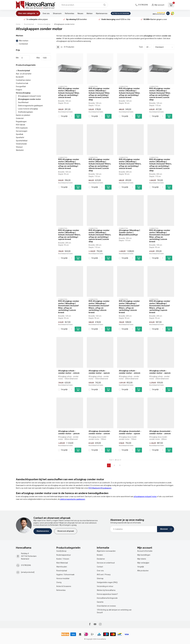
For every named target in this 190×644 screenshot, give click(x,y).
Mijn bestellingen (144, 555)
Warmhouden (62, 567)
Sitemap (100, 578)
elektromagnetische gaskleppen (72, 499)
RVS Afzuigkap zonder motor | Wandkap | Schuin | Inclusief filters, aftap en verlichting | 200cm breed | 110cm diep (161, 165)
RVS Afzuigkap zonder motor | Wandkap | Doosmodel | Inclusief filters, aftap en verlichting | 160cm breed (99, 307)
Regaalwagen (21, 122)
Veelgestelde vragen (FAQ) (107, 582)
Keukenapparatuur (64, 555)
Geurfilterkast (23, 102)
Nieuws (80, 13)
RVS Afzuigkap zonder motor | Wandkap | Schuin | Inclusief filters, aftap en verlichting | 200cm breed (130, 164)
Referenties (70, 13)
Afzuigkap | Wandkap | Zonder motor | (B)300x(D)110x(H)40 (129, 233)
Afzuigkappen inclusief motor (30, 96)
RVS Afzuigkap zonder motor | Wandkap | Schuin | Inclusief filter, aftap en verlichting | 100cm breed (69, 93)
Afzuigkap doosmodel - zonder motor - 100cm (100, 432)
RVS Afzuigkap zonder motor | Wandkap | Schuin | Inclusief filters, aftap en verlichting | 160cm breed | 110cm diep (100, 165)
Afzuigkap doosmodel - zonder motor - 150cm (130, 432)
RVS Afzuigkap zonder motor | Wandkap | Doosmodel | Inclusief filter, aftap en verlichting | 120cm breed (69, 307)
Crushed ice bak (22, 83)
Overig (59, 582)
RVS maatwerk (22, 128)
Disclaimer (101, 559)
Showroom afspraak (66, 531)
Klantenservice (102, 13)
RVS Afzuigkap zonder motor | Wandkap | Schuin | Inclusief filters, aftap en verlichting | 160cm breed (69, 164)
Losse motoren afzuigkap (28, 109)
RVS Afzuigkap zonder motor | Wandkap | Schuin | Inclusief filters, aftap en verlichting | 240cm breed (69, 235)
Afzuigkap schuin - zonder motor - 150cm (99, 372)
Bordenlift (20, 77)
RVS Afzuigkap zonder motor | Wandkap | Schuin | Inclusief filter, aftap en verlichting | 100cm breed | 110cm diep (99, 94)
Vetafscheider (21, 144)
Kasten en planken (23, 115)
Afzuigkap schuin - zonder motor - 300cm (69, 432)
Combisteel (23, 44)
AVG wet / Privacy (104, 575)
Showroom (57, 13)
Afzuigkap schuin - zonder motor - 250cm (160, 372)
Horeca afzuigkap (44, 24)
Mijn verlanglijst (143, 563)
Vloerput (19, 147)
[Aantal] (72, 116)
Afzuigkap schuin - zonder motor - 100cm (69, 372)
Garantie (100, 602)
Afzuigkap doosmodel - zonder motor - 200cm (160, 432)
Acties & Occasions (64, 586)
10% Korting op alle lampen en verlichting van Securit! (114, 611)
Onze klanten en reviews (106, 606)
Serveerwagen (22, 131)
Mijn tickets (142, 559)
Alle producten (143, 571)
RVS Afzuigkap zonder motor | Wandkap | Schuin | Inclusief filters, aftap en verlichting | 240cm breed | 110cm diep (100, 236)
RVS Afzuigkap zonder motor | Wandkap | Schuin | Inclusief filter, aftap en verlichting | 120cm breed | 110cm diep (160, 94)
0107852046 (143, 5)
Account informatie (145, 551)
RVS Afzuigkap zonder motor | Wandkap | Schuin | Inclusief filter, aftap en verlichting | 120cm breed (130, 93)
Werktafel (20, 150)
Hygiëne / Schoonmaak (65, 575)
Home (18, 24)
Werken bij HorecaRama (106, 590)
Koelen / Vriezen (63, 559)
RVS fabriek (21, 125)
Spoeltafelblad (22, 141)
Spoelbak (20, 134)
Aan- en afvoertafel (24, 74)
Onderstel (20, 118)
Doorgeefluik (21, 86)
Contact (100, 567)
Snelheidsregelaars (25, 112)
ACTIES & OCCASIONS (121, 13)
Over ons (46, 13)
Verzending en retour (105, 586)
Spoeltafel (20, 137)
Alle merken (24, 41)
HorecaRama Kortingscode (107, 598)
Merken (90, 13)
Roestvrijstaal (29, 24)
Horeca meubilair (63, 578)
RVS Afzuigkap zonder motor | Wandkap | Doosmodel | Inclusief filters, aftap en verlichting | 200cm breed (129, 307)
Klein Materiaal (62, 563)
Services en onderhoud (106, 563)
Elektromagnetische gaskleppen (30, 106)
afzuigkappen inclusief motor (145, 497)
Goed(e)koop (61, 551)
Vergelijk (64, 116)
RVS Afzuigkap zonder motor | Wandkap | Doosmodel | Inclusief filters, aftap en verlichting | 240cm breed (160, 307)
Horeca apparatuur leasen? (107, 594)
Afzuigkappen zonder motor (64, 24)
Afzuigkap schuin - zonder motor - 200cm (130, 372)
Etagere (19, 90)
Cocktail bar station (23, 80)
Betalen (100, 555)
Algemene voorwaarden (106, 551)
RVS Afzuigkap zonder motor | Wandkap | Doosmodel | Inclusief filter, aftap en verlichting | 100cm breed (160, 236)
